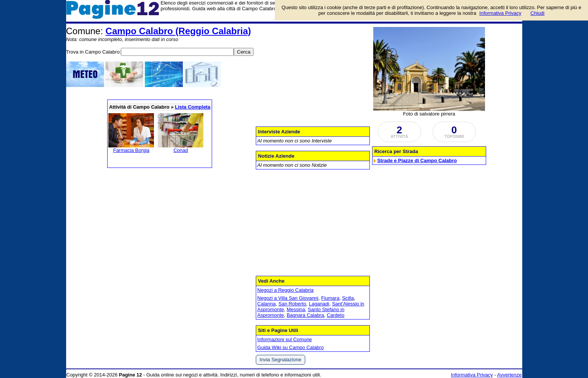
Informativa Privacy (472, 375)
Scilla (348, 298)
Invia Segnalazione (281, 360)
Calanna (266, 304)
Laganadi (319, 304)
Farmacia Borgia (131, 150)
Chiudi (538, 13)
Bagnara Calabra (305, 315)
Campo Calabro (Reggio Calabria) (178, 31)
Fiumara (330, 298)
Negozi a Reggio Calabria (285, 290)
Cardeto (336, 315)
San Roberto (292, 304)
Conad (181, 150)
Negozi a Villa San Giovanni (288, 298)
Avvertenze (510, 375)
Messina (296, 309)
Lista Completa (193, 107)
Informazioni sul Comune (285, 339)
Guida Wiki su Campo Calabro (291, 347)
